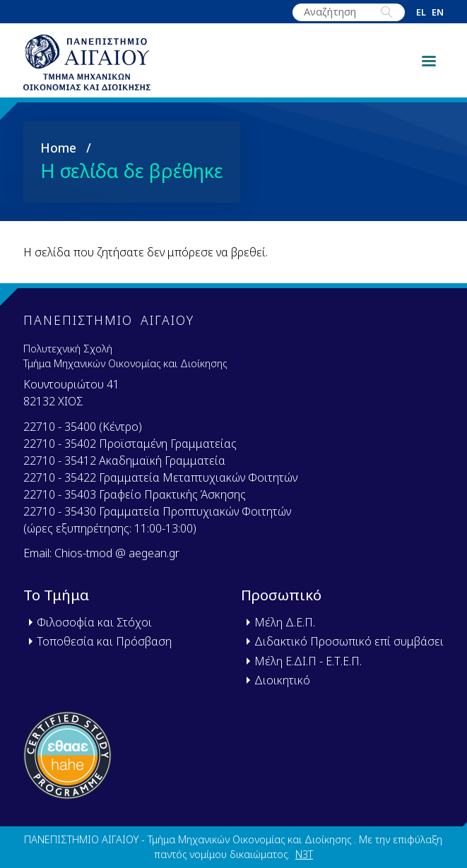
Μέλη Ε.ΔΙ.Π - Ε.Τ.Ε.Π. (308, 661)
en (438, 12)
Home (58, 148)
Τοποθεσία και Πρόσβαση (104, 641)
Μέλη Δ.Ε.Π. (285, 622)
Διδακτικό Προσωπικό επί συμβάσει (349, 641)
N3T (304, 854)
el (421, 12)
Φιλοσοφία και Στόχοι (94, 622)
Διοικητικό (282, 680)
